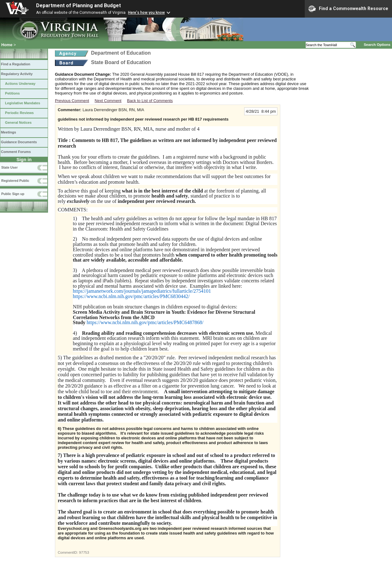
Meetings (8, 132)
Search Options (377, 45)
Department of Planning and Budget (78, 5)
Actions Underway (20, 84)
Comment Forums (16, 152)
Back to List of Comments (150, 101)
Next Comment (108, 101)
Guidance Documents (19, 142)
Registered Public (15, 181)
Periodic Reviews (19, 113)
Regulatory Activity (17, 74)
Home (7, 45)
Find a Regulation (16, 64)
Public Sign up (13, 194)
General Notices (18, 122)
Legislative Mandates (23, 103)
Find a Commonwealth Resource (348, 9)
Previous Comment (72, 101)
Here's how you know (146, 13)
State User (9, 167)
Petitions (12, 93)
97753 (84, 552)
